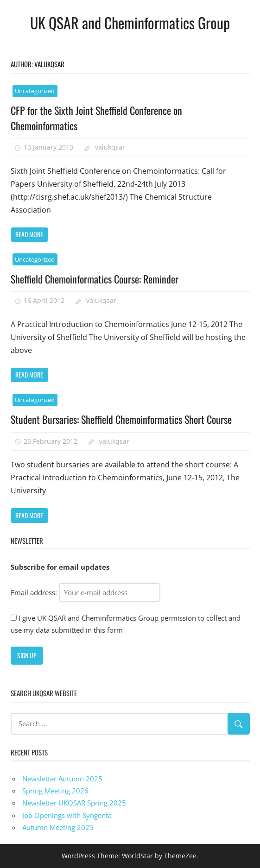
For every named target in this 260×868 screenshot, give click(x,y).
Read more (29, 234)
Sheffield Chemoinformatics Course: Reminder (95, 279)
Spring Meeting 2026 (55, 791)
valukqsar (110, 147)
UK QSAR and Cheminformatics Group (130, 22)
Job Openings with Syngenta (67, 815)
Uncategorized (35, 91)
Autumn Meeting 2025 (58, 827)
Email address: (86, 592)
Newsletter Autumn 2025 (62, 779)
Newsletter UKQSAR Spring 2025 (74, 803)
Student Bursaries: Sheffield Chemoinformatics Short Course (121, 419)
